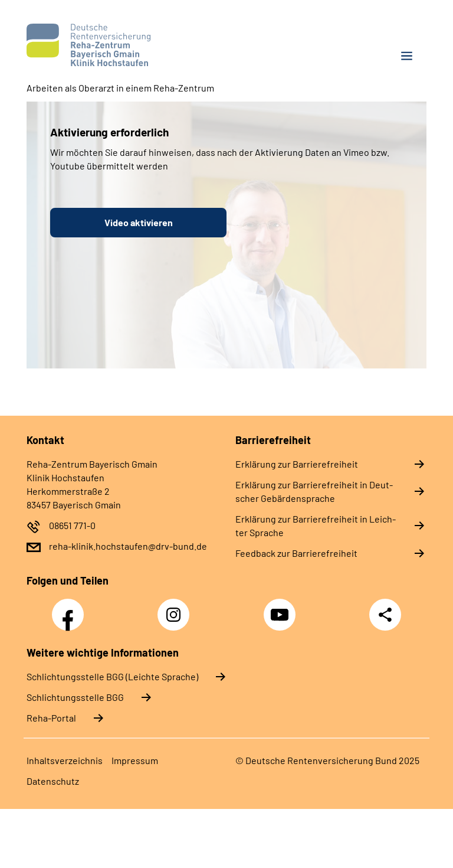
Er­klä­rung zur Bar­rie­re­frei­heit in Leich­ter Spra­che (316, 526)
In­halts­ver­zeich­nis (65, 760)
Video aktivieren (139, 222)
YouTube (281, 608)
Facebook (71, 608)
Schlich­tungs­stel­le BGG (75, 697)
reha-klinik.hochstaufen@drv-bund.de (128, 546)
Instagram (176, 608)
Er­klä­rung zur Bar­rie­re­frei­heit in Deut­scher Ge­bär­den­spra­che (314, 491)
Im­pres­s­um (135, 760)
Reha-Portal (51, 718)
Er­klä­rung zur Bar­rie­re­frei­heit (297, 464)
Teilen (385, 615)
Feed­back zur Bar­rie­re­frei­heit (296, 553)
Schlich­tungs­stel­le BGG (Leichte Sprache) (112, 676)
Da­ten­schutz (53, 781)
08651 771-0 (72, 525)
